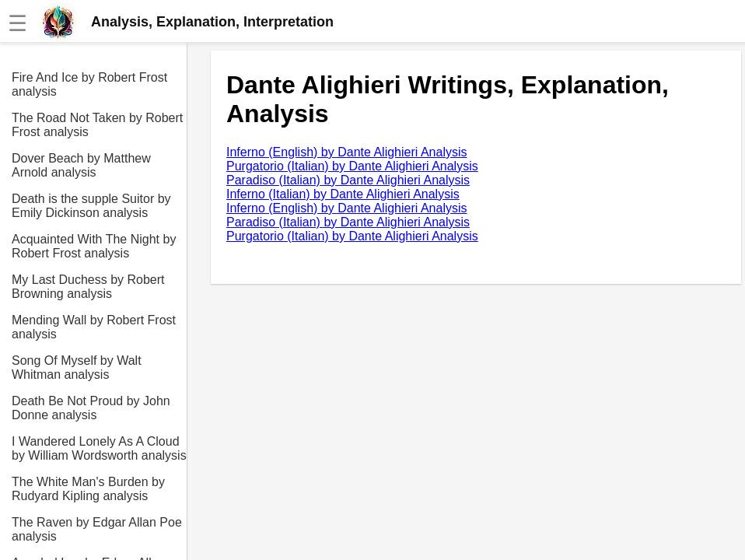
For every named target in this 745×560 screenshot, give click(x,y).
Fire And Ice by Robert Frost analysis (89, 84)
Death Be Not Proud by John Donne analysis (91, 408)
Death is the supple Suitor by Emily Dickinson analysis (91, 206)
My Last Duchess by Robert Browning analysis (88, 287)
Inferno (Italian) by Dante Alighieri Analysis (343, 194)
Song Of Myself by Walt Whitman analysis (77, 367)
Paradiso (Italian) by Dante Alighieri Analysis (348, 180)
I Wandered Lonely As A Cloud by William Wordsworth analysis (99, 448)
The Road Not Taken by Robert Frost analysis (97, 125)
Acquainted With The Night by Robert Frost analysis (94, 246)
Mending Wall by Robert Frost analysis (94, 327)
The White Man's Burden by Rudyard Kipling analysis (88, 489)
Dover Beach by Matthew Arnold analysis (81, 165)
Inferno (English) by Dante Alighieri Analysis (347, 152)
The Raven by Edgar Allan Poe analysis (97, 529)
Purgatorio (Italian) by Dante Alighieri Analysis (352, 166)
